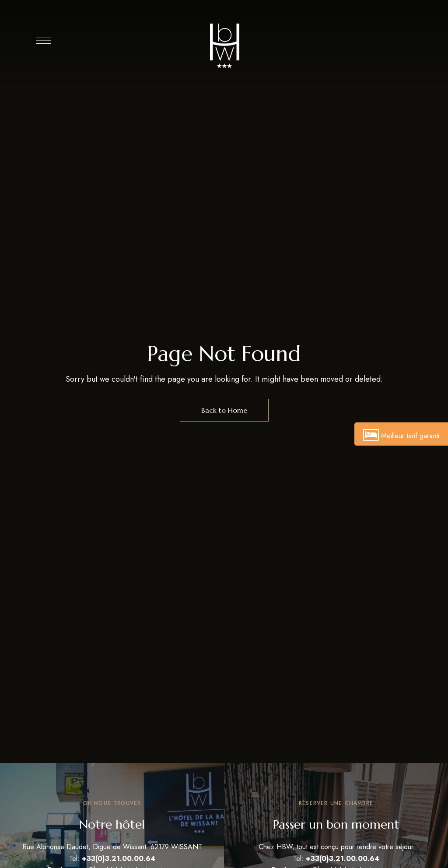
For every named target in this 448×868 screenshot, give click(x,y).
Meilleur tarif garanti (401, 435)
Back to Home (224, 410)
